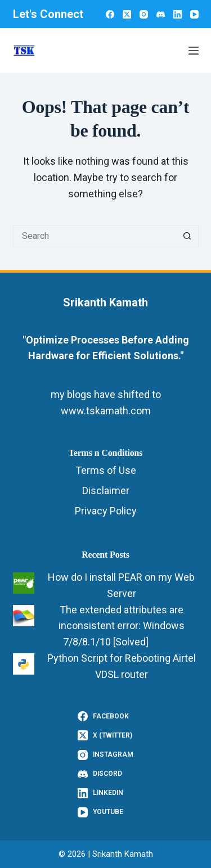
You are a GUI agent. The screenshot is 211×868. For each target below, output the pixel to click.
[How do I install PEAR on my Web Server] (24, 583)
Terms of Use (106, 470)
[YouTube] (194, 14)
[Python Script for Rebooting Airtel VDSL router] (24, 664)
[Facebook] (110, 14)
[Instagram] (144, 14)
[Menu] (194, 51)
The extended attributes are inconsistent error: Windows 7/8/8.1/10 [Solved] (122, 626)
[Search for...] (95, 236)
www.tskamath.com (106, 411)
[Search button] (187, 236)
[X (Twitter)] (127, 14)
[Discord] (161, 14)
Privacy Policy (106, 511)
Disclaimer (106, 490)
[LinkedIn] (178, 14)
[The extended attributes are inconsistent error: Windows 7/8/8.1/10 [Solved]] (24, 616)
